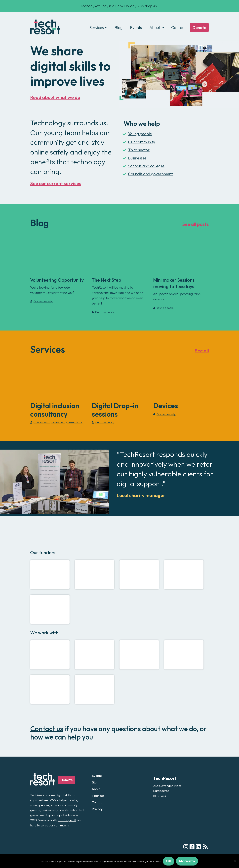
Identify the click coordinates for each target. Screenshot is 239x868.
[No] (235, 861)
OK (169, 861)
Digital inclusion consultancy (55, 410)
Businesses (134, 158)
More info (187, 861)
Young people (137, 134)
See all (202, 351)
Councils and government (148, 174)
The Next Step (106, 280)
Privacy (97, 809)
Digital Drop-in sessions (115, 410)
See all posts (196, 224)
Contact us (47, 729)
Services (97, 27)
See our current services (56, 183)
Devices (166, 406)
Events (136, 27)
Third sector (136, 150)
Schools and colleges (143, 166)
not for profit (67, 820)
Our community (139, 142)
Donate (199, 27)
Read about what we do (55, 97)
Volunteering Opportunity (57, 280)
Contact (179, 27)
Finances (98, 796)
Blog (119, 27)
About (155, 27)
